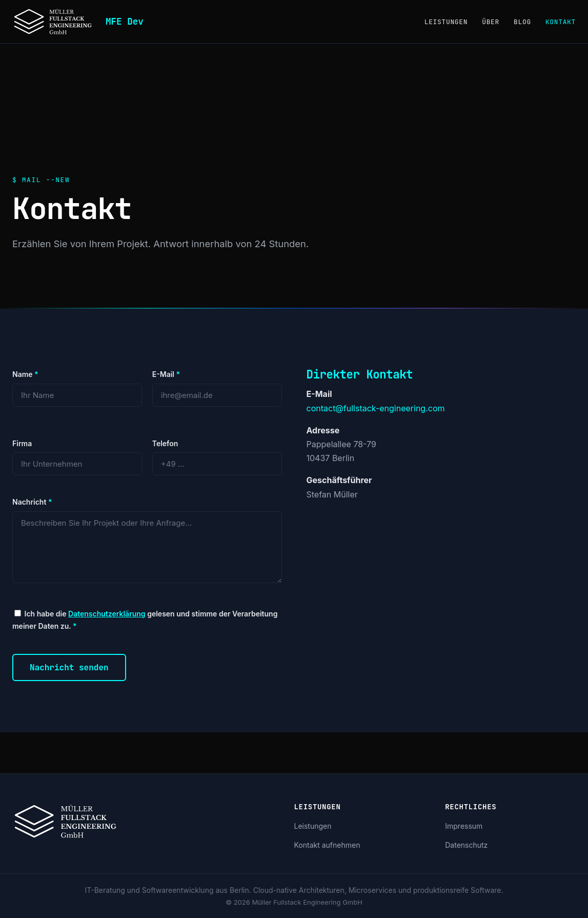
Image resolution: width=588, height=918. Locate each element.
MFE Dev (125, 21)
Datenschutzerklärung (107, 614)
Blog (522, 22)
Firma (22, 443)
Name (25, 374)
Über (491, 22)
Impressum (464, 826)
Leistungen (446, 22)
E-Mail (166, 374)
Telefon (165, 443)
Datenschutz (466, 845)
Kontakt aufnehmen (327, 845)
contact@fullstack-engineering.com (376, 408)
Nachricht (32, 502)
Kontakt (561, 22)
